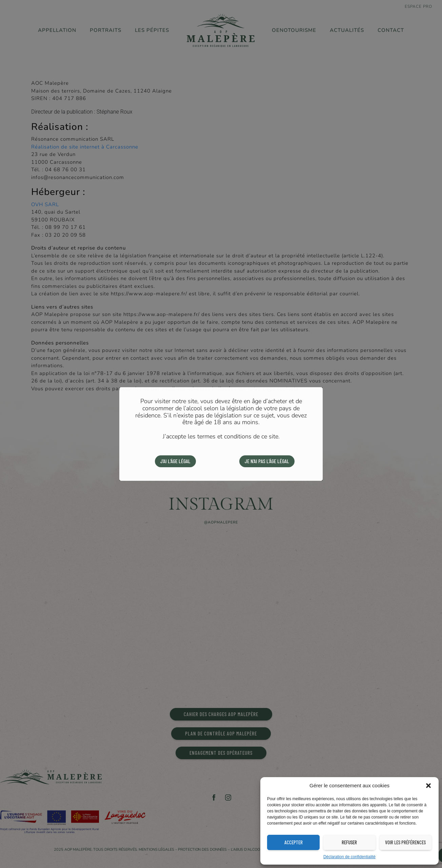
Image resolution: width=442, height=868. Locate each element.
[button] (428, 786)
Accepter (294, 842)
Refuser (349, 842)
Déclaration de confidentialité (349, 857)
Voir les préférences (405, 842)
